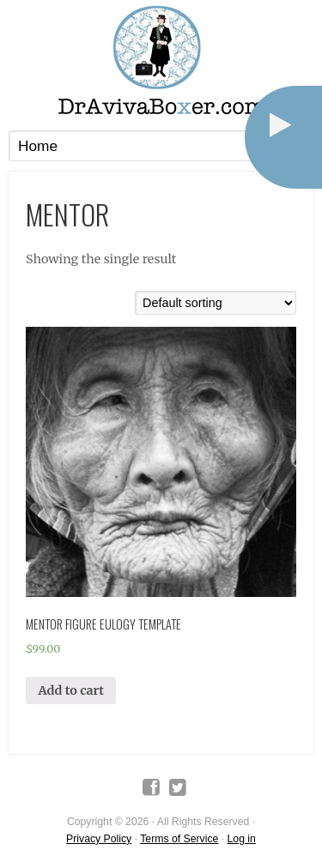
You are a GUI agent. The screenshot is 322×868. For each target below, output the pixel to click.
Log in (242, 839)
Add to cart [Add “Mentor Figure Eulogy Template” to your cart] (71, 690)
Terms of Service (179, 839)
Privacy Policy (99, 839)
